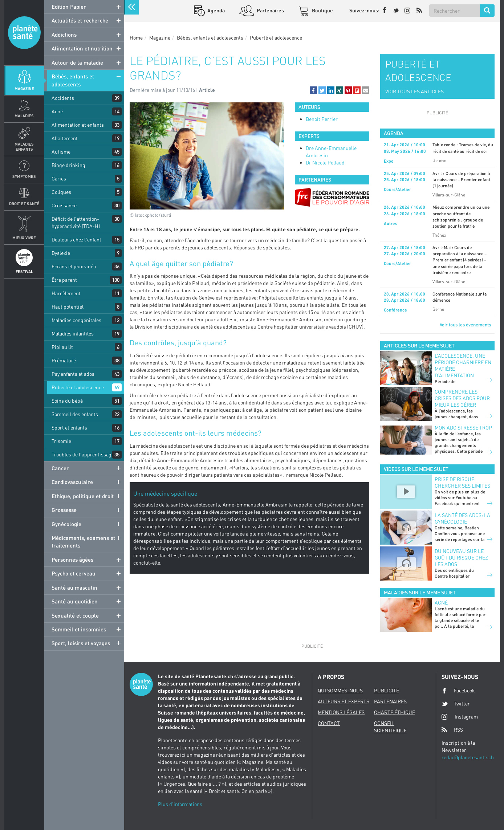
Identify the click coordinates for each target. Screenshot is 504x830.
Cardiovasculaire (72, 482)
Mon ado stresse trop (463, 428)
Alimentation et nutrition (82, 48)
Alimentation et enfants (78, 125)
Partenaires (270, 10)
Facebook (458, 691)
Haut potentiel (68, 307)
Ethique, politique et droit (83, 496)
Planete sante (24, 33)
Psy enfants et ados (73, 374)
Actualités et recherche (80, 20)
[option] (332, 197)
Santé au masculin (74, 587)
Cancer (60, 468)
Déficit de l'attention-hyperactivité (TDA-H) (76, 222)
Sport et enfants (69, 428)
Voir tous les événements (465, 325)
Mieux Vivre (24, 238)
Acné (57, 111)
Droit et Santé (24, 204)
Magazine (24, 88)
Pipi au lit (62, 347)
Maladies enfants (24, 146)
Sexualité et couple (75, 615)
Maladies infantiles (73, 333)
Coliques (61, 192)
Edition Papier (69, 7)
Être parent (64, 280)
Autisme (61, 152)
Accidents (63, 98)
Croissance (64, 205)
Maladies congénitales (76, 320)
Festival (24, 271)
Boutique (322, 10)
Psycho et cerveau (74, 573)
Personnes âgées (72, 560)
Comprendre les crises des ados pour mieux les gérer (462, 398)
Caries (59, 178)
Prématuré (64, 360)
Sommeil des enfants (75, 414)
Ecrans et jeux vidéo (74, 266)
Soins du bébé (67, 401)
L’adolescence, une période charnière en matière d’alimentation (463, 365)
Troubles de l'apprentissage (83, 454)
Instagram (460, 717)
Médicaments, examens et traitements (83, 542)
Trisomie (61, 441)
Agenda (216, 10)
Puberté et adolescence (78, 387)
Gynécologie (66, 524)
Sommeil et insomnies (79, 629)
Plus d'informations (180, 804)
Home (136, 38)
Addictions (64, 34)
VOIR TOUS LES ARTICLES (414, 91)
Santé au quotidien (75, 601)
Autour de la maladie (77, 62)
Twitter (456, 704)
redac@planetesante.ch (468, 757)
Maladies (24, 116)
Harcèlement (66, 293)
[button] (313, 90)
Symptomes (24, 176)
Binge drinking (68, 165)
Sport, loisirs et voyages (81, 643)
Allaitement (65, 138)
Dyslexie (61, 253)
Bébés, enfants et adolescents (73, 80)
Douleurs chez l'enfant (76, 239)
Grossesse (64, 510)
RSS (452, 730)
